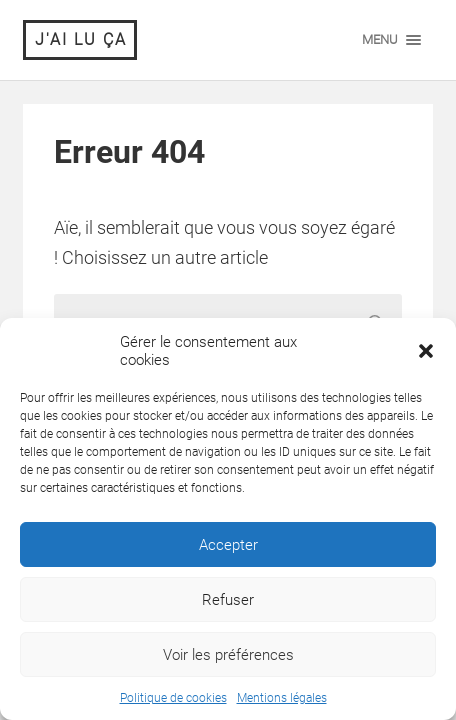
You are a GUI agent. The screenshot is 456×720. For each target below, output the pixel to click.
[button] (426, 351)
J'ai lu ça (81, 39)
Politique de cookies (173, 698)
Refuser (228, 600)
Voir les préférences (228, 655)
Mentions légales (282, 698)
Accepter (228, 545)
